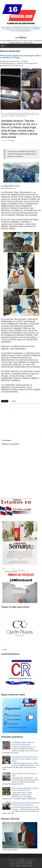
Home (3, 113)
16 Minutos (22, 860)
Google (24, 866)
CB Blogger (11, 141)
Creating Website (20, 862)
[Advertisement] (18, 419)
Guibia (5, 650)
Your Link (18, 864)
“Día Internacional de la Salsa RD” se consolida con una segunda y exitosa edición (25, 759)
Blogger (18, 866)
